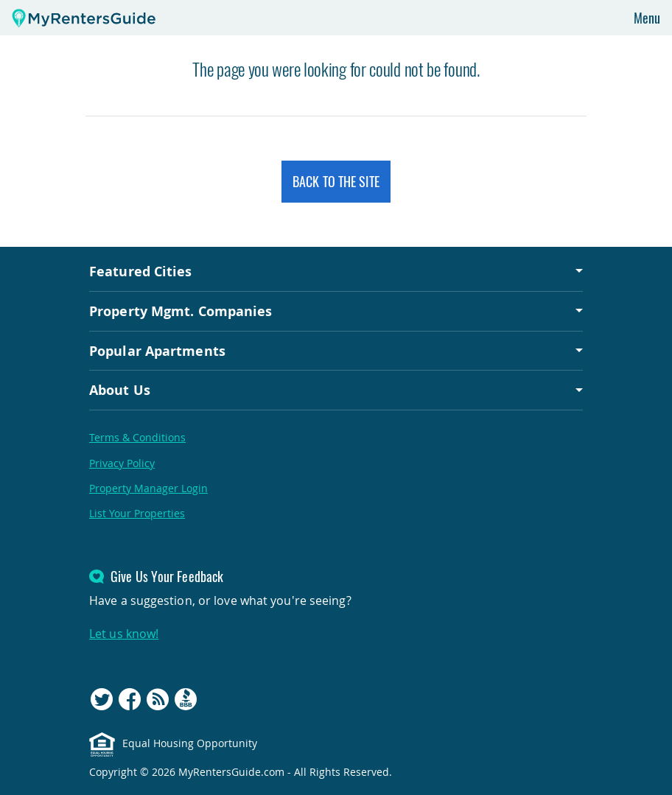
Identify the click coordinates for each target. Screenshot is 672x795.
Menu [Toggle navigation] (647, 18)
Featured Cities (141, 271)
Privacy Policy (122, 463)
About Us (120, 390)
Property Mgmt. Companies (181, 311)
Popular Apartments (157, 351)
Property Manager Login (148, 488)
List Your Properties (137, 513)
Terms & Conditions (137, 437)
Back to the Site (336, 181)
